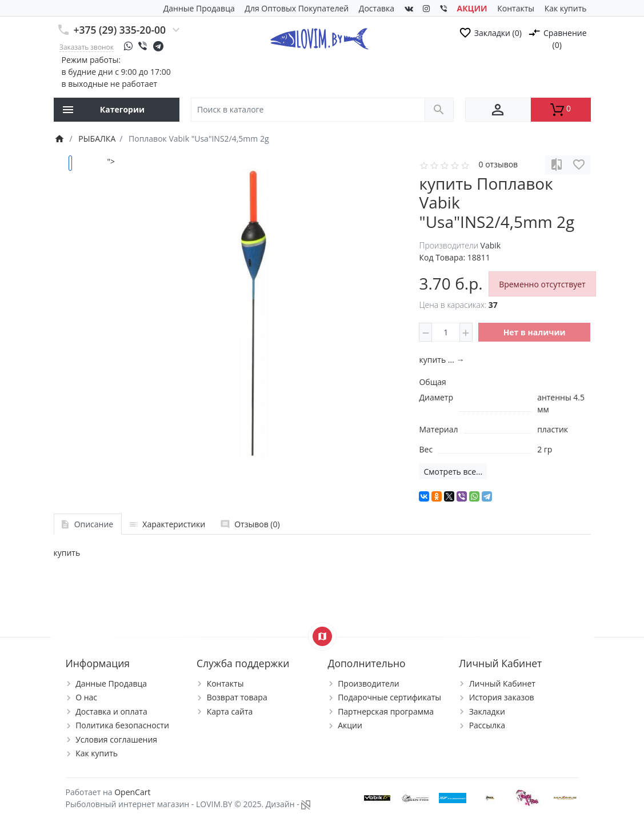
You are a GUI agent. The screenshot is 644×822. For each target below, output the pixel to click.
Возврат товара (237, 697)
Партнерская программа (386, 711)
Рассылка (487, 725)
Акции (350, 725)
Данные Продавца (199, 8)
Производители (369, 683)
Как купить (566, 8)
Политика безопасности (122, 725)
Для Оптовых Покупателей (297, 8)
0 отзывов (498, 164)
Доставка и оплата (111, 711)
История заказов (502, 697)
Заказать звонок (87, 47)
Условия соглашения (116, 739)
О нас (86, 697)
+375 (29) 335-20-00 (120, 30)
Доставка (377, 8)
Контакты (516, 8)
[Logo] (319, 38)
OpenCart (132, 792)
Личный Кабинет (502, 683)
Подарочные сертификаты (389, 697)
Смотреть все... (453, 472)
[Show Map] (322, 636)
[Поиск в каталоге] (308, 110)
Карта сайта (230, 711)
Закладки (487, 711)
